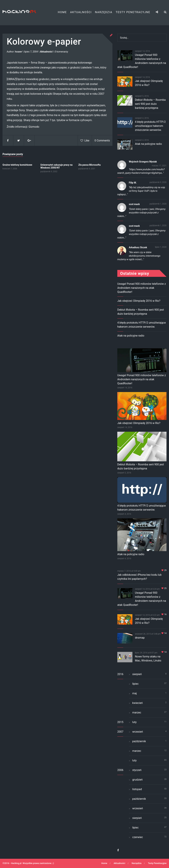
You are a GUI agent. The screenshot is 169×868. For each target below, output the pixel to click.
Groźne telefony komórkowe (17, 165)
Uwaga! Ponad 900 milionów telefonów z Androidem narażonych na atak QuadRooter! (142, 288)
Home (62, 12)
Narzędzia (104, 12)
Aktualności (81, 12)
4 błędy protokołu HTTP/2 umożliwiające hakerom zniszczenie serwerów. (150, 126)
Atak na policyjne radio (148, 144)
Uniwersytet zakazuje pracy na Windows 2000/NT (56, 166)
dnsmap (140, 638)
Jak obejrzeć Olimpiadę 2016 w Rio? (139, 301)
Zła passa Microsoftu (90, 165)
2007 (120, 732)
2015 (120, 722)
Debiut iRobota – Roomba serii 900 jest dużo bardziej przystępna (150, 104)
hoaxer (19, 52)
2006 (120, 770)
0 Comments (102, 141)
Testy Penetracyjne (133, 12)
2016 (120, 674)
